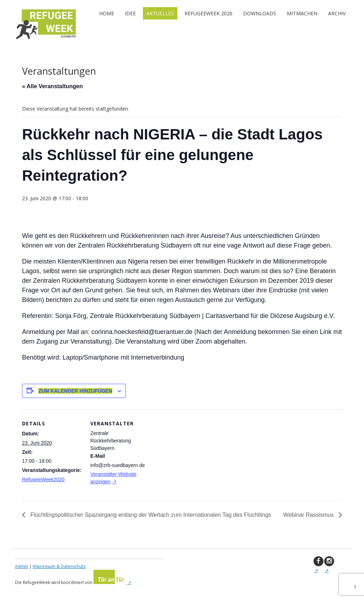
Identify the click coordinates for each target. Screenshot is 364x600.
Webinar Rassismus (309, 515)
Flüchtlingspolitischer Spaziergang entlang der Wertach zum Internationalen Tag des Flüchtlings (150, 515)
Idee (130, 13)
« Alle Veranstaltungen (52, 86)
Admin (22, 566)
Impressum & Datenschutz (59, 566)
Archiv (337, 13)
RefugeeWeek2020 (43, 479)
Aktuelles (160, 13)
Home (107, 13)
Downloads (260, 13)
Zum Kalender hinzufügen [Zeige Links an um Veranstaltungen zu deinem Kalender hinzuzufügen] (75, 391)
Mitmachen (302, 13)
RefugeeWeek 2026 (208, 13)
